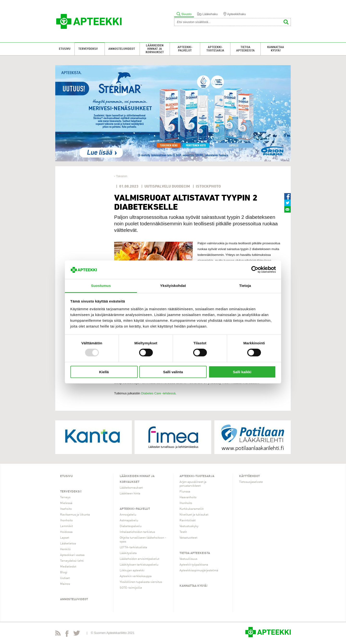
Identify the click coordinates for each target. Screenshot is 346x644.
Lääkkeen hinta (130, 494)
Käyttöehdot (249, 476)
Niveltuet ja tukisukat (194, 515)
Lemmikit (66, 526)
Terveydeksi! (88, 49)
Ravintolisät (188, 521)
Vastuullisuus (188, 559)
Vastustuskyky (189, 526)
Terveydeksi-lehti (72, 561)
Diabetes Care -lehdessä (158, 393)
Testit (183, 532)
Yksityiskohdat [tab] (173, 286)
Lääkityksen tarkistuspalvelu (139, 565)
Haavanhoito (188, 497)
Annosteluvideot (122, 49)
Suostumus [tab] (101, 286)
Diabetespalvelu (131, 526)
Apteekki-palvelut (185, 49)
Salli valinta (173, 372)
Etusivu (65, 49)
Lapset (65, 538)
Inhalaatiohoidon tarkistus (137, 532)
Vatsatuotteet (188, 538)
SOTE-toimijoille (131, 588)
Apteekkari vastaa (72, 555)
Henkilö (65, 549)
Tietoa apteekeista (245, 49)
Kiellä (104, 372)
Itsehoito (66, 509)
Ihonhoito (66, 521)
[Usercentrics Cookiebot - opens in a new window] (255, 270)
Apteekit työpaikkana (194, 565)
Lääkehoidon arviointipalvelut (139, 559)
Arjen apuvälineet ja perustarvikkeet (193, 484)
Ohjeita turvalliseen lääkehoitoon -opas (143, 540)
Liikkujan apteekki (132, 571)
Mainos (65, 584)
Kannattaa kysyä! (276, 49)
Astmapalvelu (129, 521)
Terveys (65, 497)
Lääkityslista (128, 553)
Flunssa (185, 492)
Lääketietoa (68, 544)
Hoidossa (66, 532)
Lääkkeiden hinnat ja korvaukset (155, 49)
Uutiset (65, 578)
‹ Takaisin (121, 176)
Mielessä (66, 503)
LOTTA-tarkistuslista (133, 547)
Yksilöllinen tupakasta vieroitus (141, 582)
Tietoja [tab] (245, 286)
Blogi (64, 572)
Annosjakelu (128, 515)
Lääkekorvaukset (131, 488)
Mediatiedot (68, 567)
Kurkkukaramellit (192, 509)
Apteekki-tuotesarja (215, 49)
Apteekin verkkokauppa (136, 576)
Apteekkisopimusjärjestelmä (199, 571)
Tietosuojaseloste (251, 482)
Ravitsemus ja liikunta (75, 515)
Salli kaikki (242, 372)
